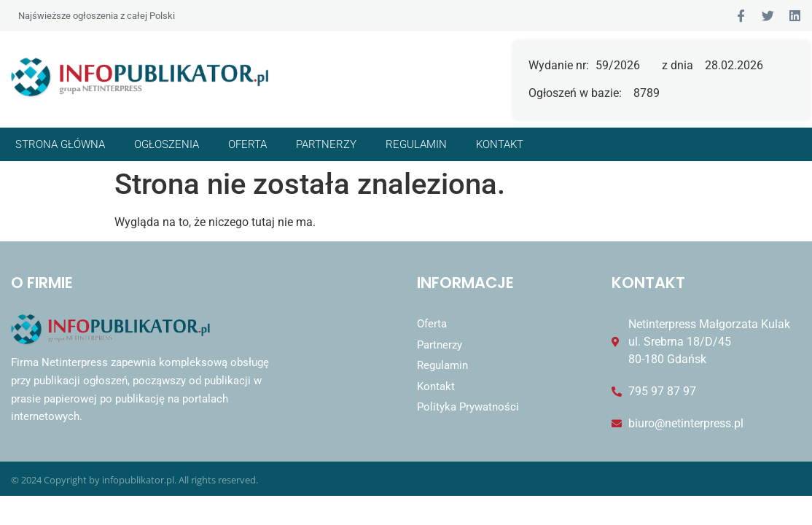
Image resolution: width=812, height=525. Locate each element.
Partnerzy (326, 144)
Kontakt (500, 144)
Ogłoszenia (167, 144)
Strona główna (60, 144)
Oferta (247, 144)
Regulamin (416, 144)
